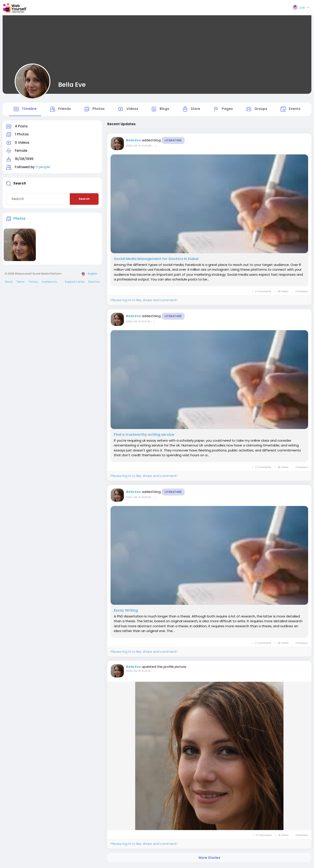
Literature (173, 141)
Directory (94, 283)
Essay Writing (126, 611)
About (9, 283)
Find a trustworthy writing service (144, 436)
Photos (19, 219)
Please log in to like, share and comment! (144, 301)
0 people (43, 168)
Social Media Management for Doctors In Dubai (156, 260)
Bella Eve (72, 85)
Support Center (75, 283)
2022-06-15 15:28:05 (139, 498)
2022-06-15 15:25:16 (138, 672)
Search (84, 200)
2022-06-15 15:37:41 (138, 322)
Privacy (33, 283)
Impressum (49, 283)
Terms (20, 283)
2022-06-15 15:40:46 (139, 147)
